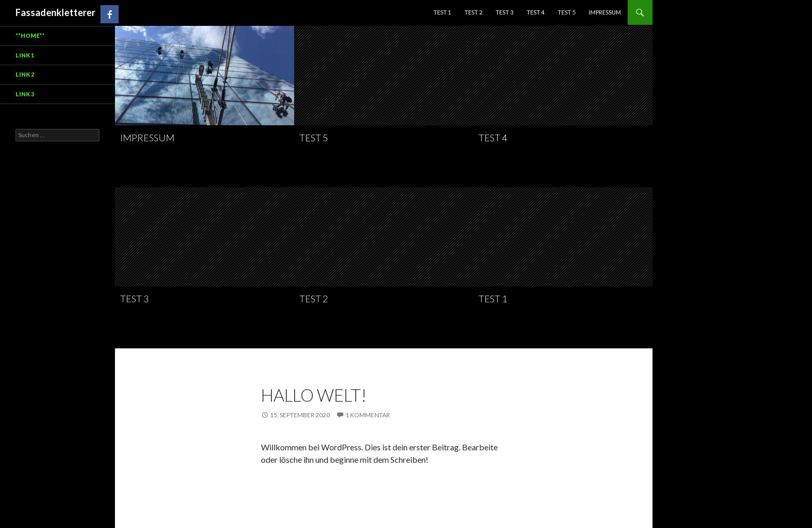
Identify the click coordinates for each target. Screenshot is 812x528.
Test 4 (535, 12)
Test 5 (567, 12)
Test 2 (473, 12)
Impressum (605, 12)
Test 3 (504, 12)
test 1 (442, 12)
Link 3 (25, 94)
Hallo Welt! (314, 395)
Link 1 (25, 55)
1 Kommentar (368, 415)
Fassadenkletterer (55, 12)
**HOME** (30, 35)
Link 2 (25, 74)
